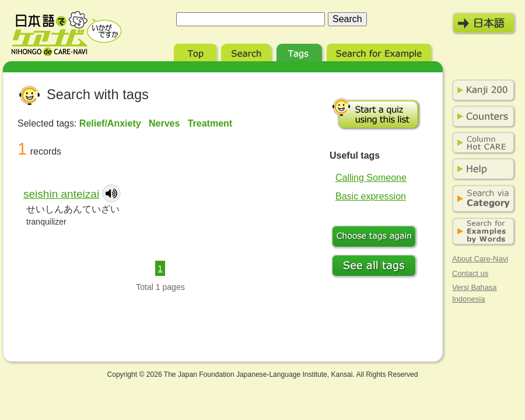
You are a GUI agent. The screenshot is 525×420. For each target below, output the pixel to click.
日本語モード (484, 23)
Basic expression (371, 196)
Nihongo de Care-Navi (66, 34)
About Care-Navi (480, 259)
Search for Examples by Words (481, 232)
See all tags (376, 267)
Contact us (470, 273)
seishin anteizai (61, 194)
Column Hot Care (481, 143)
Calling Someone (371, 178)
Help (481, 169)
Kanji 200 (481, 90)
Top (196, 51)
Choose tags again (376, 238)
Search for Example (380, 51)
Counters (481, 117)
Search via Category (481, 199)
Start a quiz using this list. (376, 114)
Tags (300, 51)
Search (248, 51)
